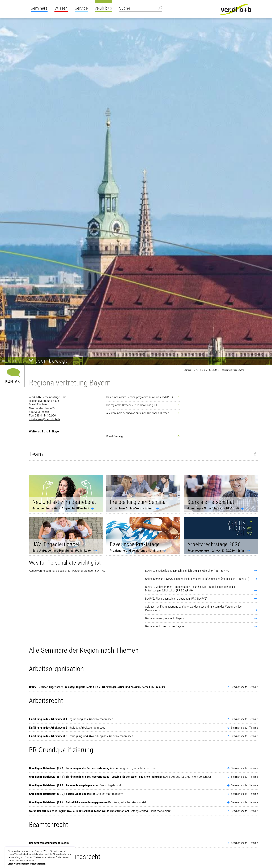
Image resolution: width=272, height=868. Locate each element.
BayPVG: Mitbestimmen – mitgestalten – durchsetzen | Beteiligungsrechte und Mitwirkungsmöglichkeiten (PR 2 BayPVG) (190, 589)
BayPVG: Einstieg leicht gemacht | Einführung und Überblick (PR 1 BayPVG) (188, 571)
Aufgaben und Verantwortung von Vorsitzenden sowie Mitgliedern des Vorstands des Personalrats (193, 608)
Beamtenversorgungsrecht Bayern (165, 618)
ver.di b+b (103, 8)
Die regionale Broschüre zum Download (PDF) (132, 405)
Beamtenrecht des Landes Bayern (164, 626)
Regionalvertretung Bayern (232, 370)
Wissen (61, 8)
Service (81, 8)
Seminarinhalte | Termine (244, 687)
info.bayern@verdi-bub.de (45, 419)
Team (36, 454)
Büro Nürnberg (114, 436)
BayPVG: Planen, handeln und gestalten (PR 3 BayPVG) (176, 599)
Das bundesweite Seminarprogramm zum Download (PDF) (140, 397)
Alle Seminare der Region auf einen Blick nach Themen (138, 413)
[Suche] (141, 9)
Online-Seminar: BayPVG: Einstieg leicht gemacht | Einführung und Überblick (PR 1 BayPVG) (197, 579)
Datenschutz (28, 861)
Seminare (39, 8)
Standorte (213, 370)
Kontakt (14, 381)
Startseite (188, 370)
